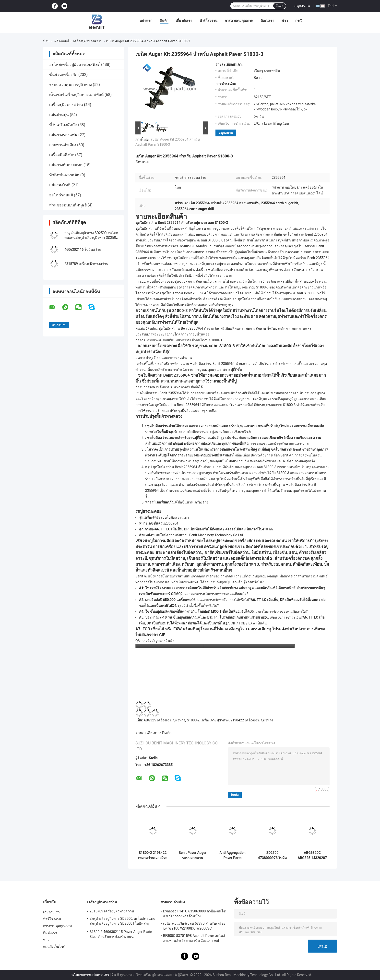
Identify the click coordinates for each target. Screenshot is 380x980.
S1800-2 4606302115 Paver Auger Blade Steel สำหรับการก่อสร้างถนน (121, 934)
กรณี (299, 21)
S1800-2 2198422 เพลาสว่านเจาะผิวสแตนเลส (153, 855)
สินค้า (164, 21)
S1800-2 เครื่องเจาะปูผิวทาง (208, 720)
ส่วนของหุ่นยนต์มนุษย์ (68, 205)
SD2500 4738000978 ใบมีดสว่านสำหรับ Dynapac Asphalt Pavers (273, 855)
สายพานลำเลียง (63, 145)
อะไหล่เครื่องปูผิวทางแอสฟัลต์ (75, 65)
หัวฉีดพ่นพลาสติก (64, 175)
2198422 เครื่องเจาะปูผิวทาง (252, 720)
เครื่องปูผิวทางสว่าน (88, 41)
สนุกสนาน (302, 6)
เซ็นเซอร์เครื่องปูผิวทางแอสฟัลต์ (76, 95)
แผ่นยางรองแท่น (63, 135)
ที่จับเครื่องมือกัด (63, 125)
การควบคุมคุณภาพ (239, 21)
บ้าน (46, 41)
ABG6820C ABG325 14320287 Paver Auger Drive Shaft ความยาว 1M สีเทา (312, 855)
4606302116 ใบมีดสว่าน (83, 250)
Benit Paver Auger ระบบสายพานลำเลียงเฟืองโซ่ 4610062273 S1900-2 (193, 855)
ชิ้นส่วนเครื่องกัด (63, 75)
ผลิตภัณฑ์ (62, 41)
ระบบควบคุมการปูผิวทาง (71, 85)
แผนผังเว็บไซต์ (54, 946)
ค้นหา (279, 6)
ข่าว (285, 21)
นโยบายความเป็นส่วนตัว (90, 975)
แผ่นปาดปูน (59, 115)
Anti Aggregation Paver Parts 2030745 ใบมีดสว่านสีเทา (232, 855)
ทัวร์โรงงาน (208, 21)
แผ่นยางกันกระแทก (66, 165)
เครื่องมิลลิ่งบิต (62, 155)
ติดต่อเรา (267, 21)
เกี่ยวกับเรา (184, 21)
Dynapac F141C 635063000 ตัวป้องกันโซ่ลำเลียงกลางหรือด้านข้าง (194, 914)
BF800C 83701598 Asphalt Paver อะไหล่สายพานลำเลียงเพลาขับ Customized (194, 938)
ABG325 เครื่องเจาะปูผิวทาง (164, 720)
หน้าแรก (146, 21)
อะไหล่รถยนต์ (61, 195)
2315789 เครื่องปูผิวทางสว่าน (86, 264)
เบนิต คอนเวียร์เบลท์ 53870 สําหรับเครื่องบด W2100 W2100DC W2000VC (194, 926)
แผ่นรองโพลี (60, 185)
